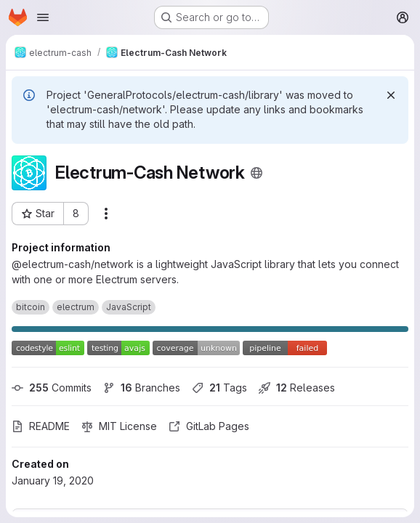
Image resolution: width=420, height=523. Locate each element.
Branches (142, 388)
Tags (219, 388)
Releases (297, 388)
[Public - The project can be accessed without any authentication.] (257, 173)
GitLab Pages (209, 426)
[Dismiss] (391, 95)
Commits (52, 388)
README (41, 426)
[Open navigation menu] (43, 17)
